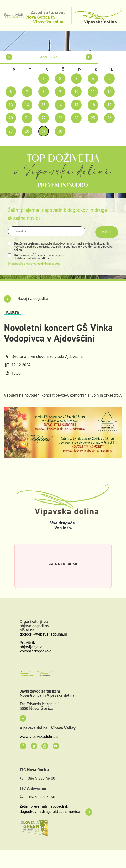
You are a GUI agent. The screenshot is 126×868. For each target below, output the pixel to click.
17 (76, 105)
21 (27, 118)
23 (60, 118)
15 (44, 105)
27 (11, 131)
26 (109, 118)
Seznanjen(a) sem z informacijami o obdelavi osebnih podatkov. (40, 257)
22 (44, 118)
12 (109, 92)
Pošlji (107, 232)
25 (93, 118)
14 (27, 105)
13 (11, 105)
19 (109, 105)
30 (60, 131)
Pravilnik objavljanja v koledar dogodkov (35, 647)
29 (44, 132)
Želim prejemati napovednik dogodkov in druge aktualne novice (56, 809)
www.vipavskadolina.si (40, 737)
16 (60, 105)
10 (76, 92)
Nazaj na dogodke (26, 298)
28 (27, 131)
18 (93, 105)
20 (11, 118)
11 (93, 92)
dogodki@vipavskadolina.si (43, 634)
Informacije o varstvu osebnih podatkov (34, 264)
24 (76, 118)
